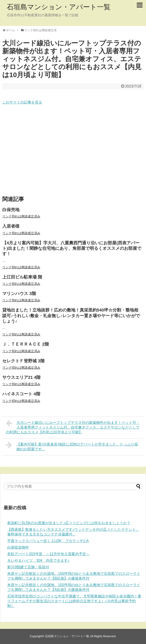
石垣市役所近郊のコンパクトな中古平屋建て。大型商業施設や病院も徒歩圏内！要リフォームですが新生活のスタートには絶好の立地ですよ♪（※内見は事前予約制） (74, 601)
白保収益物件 (18, 547)
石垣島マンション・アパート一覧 (59, 7)
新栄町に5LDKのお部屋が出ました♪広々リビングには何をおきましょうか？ (69, 523)
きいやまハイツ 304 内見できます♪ (38, 560)
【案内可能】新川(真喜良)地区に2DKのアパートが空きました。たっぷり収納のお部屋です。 (72, 446)
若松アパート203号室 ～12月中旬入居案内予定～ (49, 554)
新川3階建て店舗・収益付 (28, 567)
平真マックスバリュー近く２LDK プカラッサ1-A (48, 541)
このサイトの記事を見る (22, 102)
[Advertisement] (73, 151)
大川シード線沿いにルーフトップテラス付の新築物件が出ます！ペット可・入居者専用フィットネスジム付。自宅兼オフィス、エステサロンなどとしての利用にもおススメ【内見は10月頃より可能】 (73, 427)
